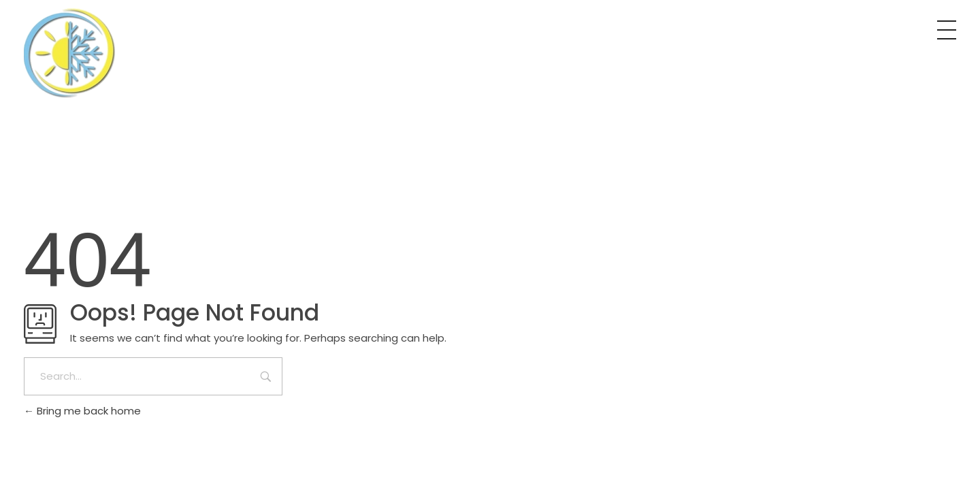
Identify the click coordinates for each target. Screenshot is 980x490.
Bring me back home (82, 411)
